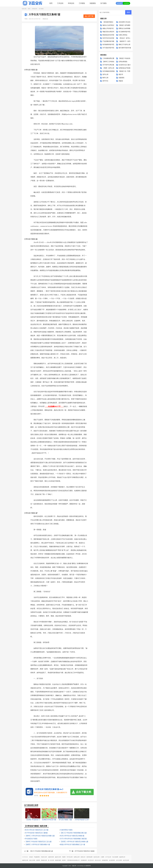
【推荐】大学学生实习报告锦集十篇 (37, 844)
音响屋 (31, 857)
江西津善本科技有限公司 (73, 860)
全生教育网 (112, 860)
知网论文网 (77, 857)
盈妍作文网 (58, 857)
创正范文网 (126, 860)
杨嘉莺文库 (122, 857)
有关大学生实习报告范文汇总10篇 (37, 830)
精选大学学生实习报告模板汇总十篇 (73, 844)
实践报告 (93, 3)
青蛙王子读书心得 (124, 45)
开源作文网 (44, 857)
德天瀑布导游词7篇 (125, 48)
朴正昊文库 (91, 860)
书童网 (64, 857)
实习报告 (104, 3)
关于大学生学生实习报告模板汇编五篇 (73, 839)
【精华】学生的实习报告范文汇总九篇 (38, 842)
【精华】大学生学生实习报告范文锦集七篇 (40, 836)
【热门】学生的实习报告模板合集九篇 (73, 833)
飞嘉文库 (74, 866)
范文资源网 (115, 857)
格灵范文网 (97, 857)
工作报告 (82, 3)
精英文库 (83, 857)
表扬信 (121, 81)
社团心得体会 (123, 35)
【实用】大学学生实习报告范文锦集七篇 (74, 842)
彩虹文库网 (32, 860)
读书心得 (105, 74)
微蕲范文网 (25, 860)
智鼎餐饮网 (84, 860)
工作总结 (60, 3)
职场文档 (35, 9)
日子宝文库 (108, 857)
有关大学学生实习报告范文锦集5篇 (72, 836)
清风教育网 (105, 860)
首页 (51, 3)
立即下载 (90, 16)
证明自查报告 (123, 62)
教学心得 (105, 78)
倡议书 (121, 74)
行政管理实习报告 (66, 830)
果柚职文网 (44, 860)
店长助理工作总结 (124, 22)
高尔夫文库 (98, 860)
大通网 (102, 857)
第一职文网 (51, 860)
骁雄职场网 (58, 860)
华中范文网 (70, 857)
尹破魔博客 (37, 857)
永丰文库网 (119, 860)
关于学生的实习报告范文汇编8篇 (36, 833)
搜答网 (38, 860)
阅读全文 (45, 19)
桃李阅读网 (89, 857)
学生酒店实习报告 (31, 839)
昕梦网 (64, 860)
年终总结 (71, 3)
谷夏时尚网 (51, 857)
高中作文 (105, 81)
